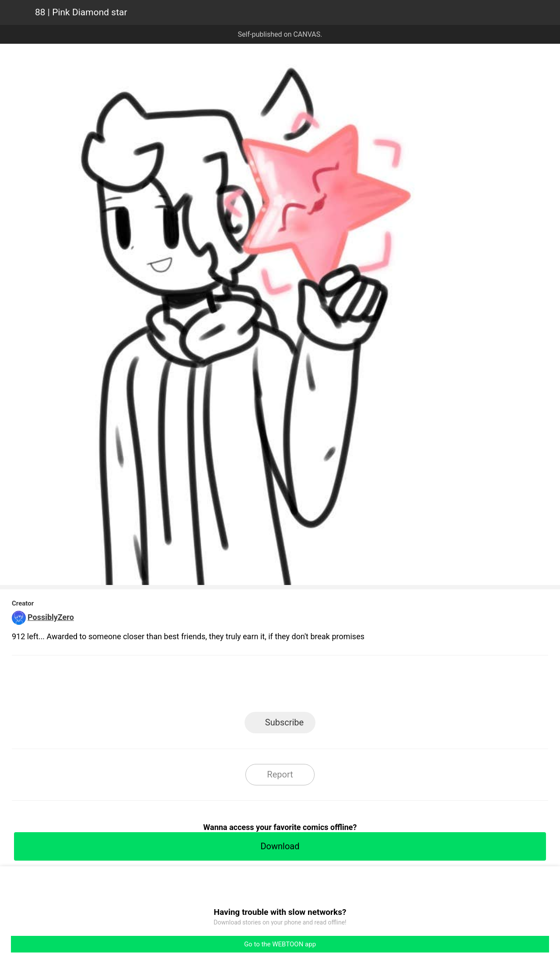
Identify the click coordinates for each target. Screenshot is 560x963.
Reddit (359, 686)
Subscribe (284, 722)
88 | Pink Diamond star (81, 12)
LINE (201, 686)
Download (280, 846)
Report (280, 774)
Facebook (241, 686)
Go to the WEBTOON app (280, 944)
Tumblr (320, 686)
